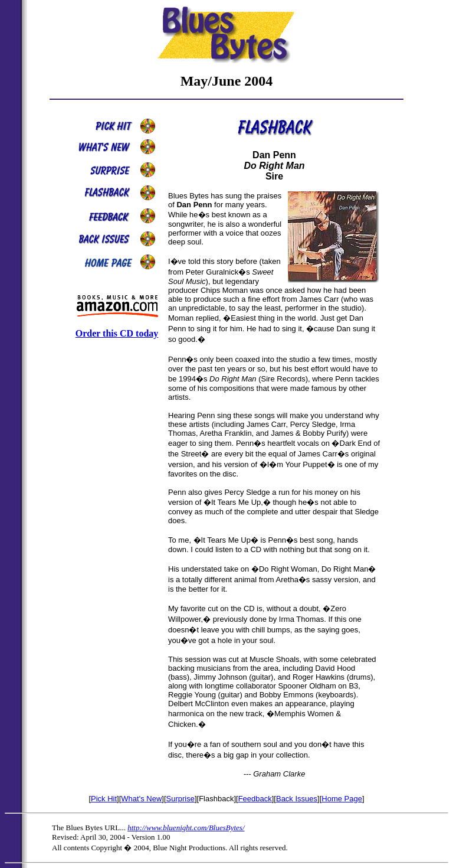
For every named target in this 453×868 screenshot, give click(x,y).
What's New (141, 799)
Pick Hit (104, 799)
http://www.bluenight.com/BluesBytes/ (186, 828)
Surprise (180, 799)
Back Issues (297, 799)
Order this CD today (117, 333)
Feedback (255, 799)
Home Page (342, 799)
